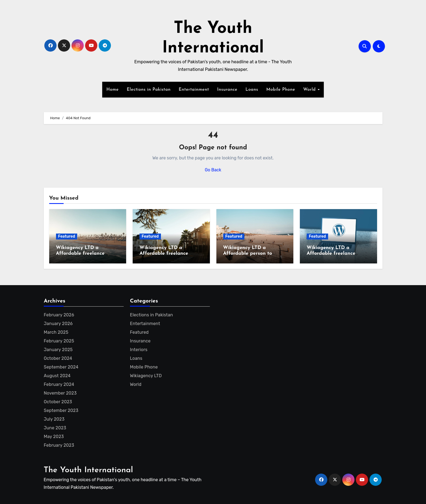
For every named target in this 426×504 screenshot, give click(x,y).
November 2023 (60, 393)
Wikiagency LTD (146, 376)
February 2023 (59, 445)
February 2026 (59, 315)
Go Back (213, 170)
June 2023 (55, 428)
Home (112, 90)
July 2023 (54, 419)
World (310, 90)
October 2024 (58, 358)
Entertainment (194, 90)
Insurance (227, 90)
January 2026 (58, 324)
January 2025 (58, 350)
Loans (252, 90)
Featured (67, 236)
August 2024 (57, 376)
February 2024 (59, 384)
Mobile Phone (281, 90)
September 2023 (61, 410)
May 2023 (54, 437)
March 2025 (56, 332)
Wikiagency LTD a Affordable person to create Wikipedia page (250, 254)
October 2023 (58, 402)
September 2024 (61, 367)
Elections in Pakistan (149, 90)
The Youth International (88, 470)
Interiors (139, 350)
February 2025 (59, 341)
